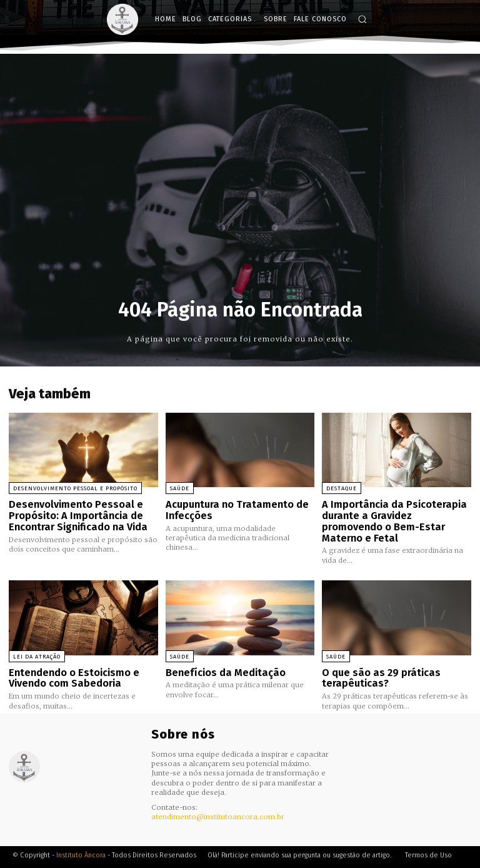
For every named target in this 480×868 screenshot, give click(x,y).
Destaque (342, 488)
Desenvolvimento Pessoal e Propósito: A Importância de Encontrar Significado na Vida (75, 514)
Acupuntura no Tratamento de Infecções (233, 509)
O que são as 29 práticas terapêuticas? (377, 664)
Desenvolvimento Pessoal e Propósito (75, 488)
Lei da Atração (37, 643)
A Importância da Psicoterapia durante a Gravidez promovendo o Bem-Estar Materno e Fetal (394, 514)
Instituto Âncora (81, 840)
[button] (362, 19)
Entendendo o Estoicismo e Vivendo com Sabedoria (71, 664)
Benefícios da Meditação (222, 659)
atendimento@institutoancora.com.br (218, 802)
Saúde (180, 488)
